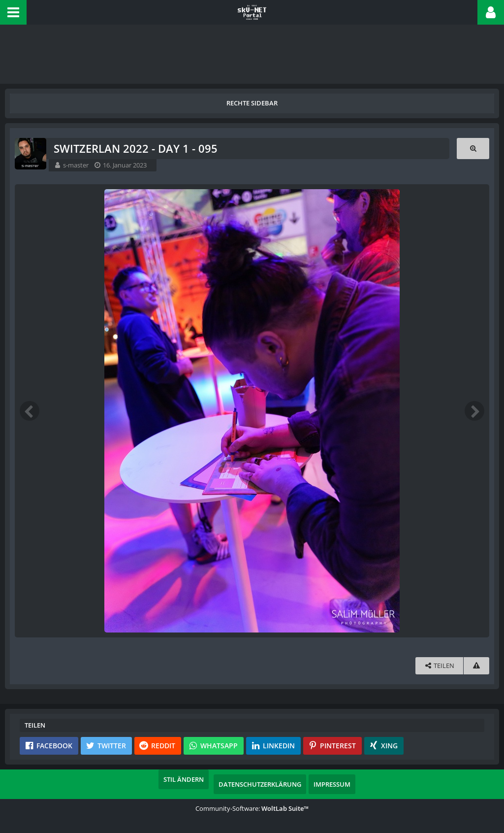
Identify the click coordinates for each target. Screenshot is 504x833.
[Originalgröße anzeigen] (473, 149)
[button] (13, 12)
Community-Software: (252, 808)
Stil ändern (184, 779)
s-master (76, 165)
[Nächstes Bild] (474, 411)
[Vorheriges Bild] (30, 411)
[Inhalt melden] (476, 666)
